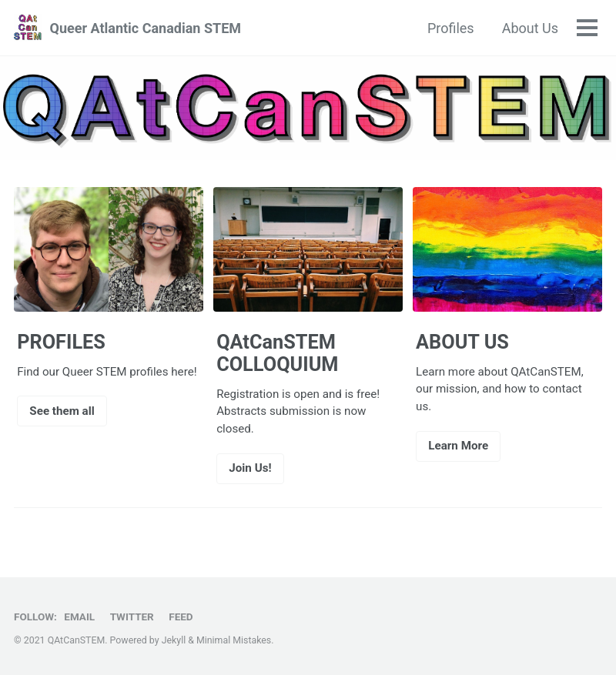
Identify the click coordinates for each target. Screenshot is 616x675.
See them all (62, 411)
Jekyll (174, 640)
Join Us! (250, 468)
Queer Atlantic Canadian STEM (145, 28)
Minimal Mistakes (234, 640)
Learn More (458, 446)
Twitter (132, 617)
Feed (181, 617)
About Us (530, 28)
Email (79, 617)
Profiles (451, 28)
